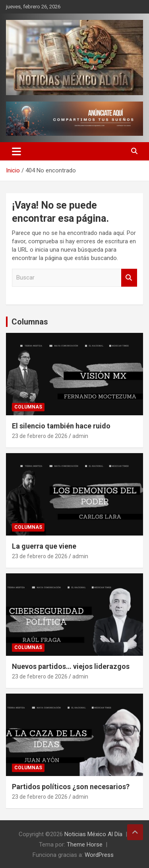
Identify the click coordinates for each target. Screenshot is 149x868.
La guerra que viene (44, 546)
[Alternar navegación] (16, 151)
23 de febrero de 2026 (40, 436)
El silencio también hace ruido (61, 426)
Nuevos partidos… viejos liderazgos (71, 666)
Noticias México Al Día (93, 834)
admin (80, 436)
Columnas (30, 322)
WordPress (99, 855)
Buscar (129, 278)
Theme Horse (85, 845)
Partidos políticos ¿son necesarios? (71, 787)
